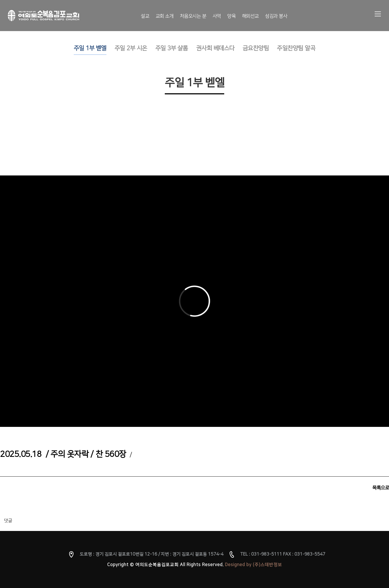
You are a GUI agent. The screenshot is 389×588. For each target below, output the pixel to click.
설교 (145, 16)
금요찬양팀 (256, 48)
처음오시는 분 (193, 16)
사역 (217, 16)
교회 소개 (165, 16)
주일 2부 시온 (131, 48)
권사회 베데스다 (215, 48)
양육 (231, 16)
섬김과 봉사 (276, 16)
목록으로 (381, 488)
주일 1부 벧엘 (90, 48)
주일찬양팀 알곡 (296, 48)
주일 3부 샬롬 (172, 48)
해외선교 (250, 16)
